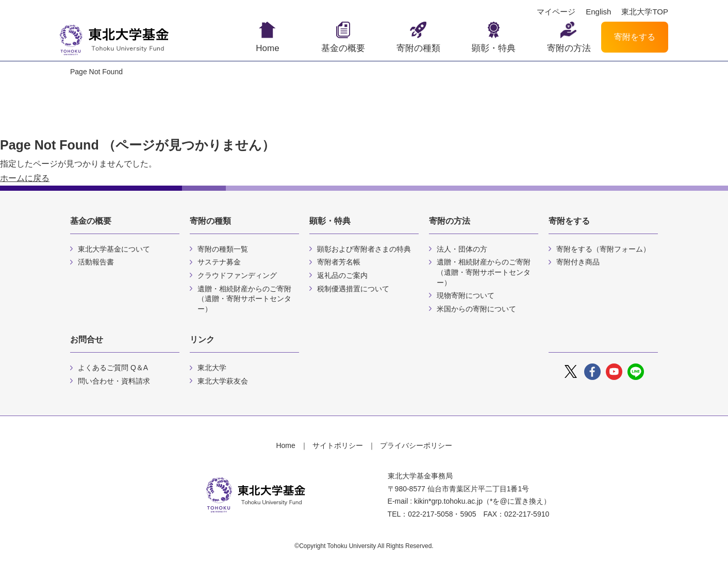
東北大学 (212, 368)
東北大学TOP (645, 12)
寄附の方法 (569, 48)
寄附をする (635, 37)
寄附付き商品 (578, 262)
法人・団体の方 (462, 249)
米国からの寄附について (476, 309)
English (598, 12)
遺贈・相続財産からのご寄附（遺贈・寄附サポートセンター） (244, 299)
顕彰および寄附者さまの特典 (364, 249)
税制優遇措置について (353, 289)
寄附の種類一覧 (223, 249)
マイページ (556, 12)
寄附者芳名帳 (339, 262)
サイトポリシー (338, 445)
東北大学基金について (114, 249)
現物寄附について (466, 295)
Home (267, 48)
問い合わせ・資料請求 (114, 381)
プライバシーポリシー (416, 445)
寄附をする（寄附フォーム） (603, 249)
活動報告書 (96, 262)
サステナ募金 (219, 262)
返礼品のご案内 (342, 275)
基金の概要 (343, 48)
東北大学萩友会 (223, 381)
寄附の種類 (418, 48)
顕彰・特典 (494, 48)
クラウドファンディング (237, 275)
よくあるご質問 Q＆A (113, 368)
